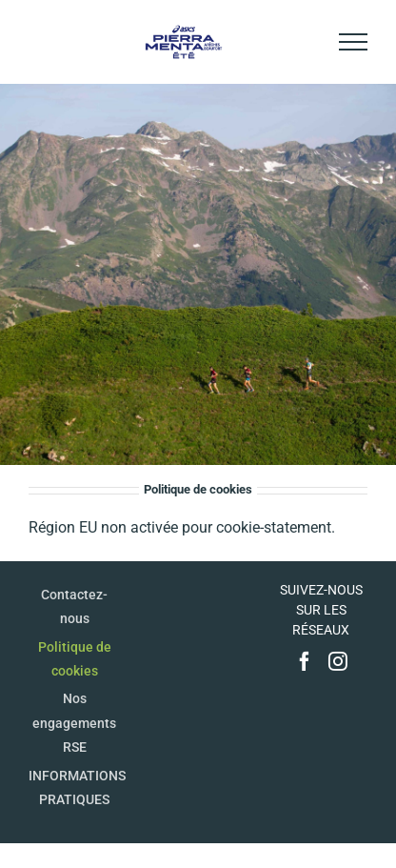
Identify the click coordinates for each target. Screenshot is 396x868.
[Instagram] (338, 661)
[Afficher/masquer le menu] (353, 42)
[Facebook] (305, 661)
